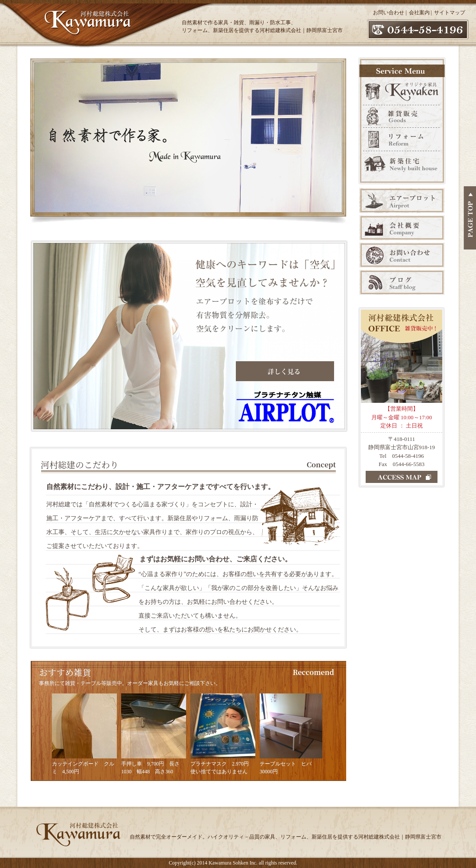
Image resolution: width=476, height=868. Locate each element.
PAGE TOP (470, 218)
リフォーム (402, 139)
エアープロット (402, 201)
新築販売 (402, 167)
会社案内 (419, 13)
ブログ (402, 282)
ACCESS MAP (402, 477)
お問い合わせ (389, 13)
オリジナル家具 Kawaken (402, 90)
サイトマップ (450, 13)
